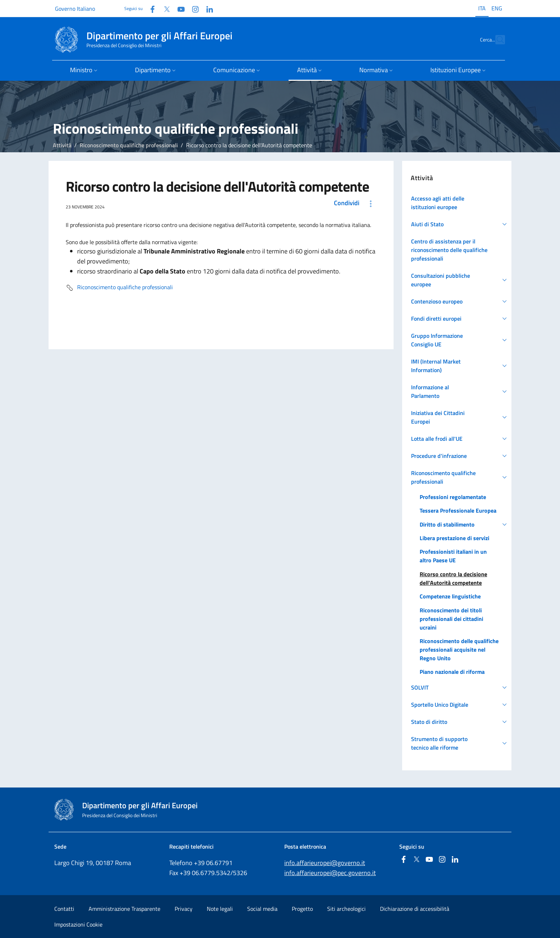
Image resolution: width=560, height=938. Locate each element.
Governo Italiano (75, 9)
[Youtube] (178, 8)
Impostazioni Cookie (78, 924)
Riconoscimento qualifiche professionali (129, 145)
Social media (262, 909)
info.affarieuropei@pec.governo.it (330, 873)
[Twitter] (164, 8)
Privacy (184, 909)
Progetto (302, 909)
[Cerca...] (496, 40)
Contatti (64, 909)
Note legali (220, 909)
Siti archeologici (346, 909)
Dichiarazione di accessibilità (415, 909)
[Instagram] (192, 8)
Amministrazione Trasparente (124, 909)
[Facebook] (150, 8)
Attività (62, 145)
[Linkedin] (207, 8)
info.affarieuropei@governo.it (325, 863)
